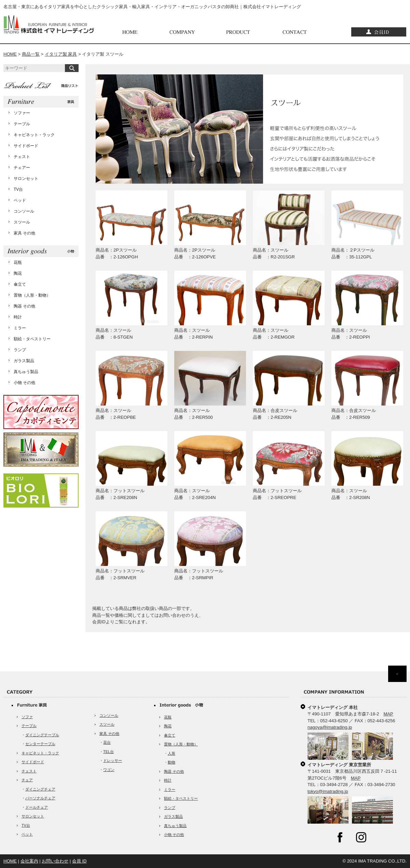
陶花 (18, 273)
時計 (18, 317)
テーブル (22, 124)
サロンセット (26, 179)
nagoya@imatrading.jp (330, 727)
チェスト (22, 157)
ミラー (20, 328)
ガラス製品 (24, 361)
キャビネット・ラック (34, 135)
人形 (172, 753)
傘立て (20, 284)
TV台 (18, 189)
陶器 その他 (24, 306)
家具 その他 (24, 233)
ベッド (20, 200)
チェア (27, 780)
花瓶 (18, 262)
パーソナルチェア (40, 798)
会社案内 (29, 861)
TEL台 (108, 752)
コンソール (24, 211)
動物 (172, 762)
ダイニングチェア (40, 789)
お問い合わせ (55, 861)
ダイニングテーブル (42, 735)
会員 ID (79, 861)
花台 (107, 742)
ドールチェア (37, 807)
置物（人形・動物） (32, 295)
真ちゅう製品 (26, 372)
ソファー (22, 113)
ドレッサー (113, 760)
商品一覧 (31, 54)
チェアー (22, 168)
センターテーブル (40, 744)
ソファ (27, 717)
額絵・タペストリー (32, 339)
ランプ (20, 350)
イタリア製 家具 (61, 54)
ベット (27, 834)
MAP (388, 714)
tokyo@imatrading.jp (328, 791)
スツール (22, 222)
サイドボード (26, 146)
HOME (10, 54)
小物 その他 (24, 383)
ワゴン (109, 770)
